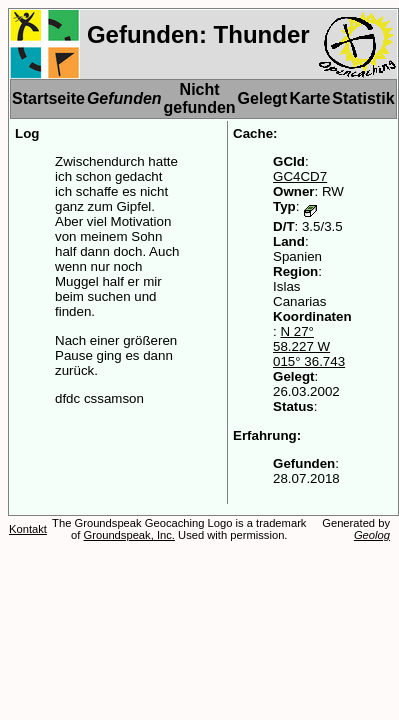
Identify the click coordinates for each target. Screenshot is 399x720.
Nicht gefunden (200, 98)
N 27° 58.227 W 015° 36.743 (309, 346)
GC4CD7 (300, 176)
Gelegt (263, 98)
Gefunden (124, 98)
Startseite (48, 98)
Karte (309, 98)
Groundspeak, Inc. (129, 535)
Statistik (363, 98)
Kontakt (28, 529)
